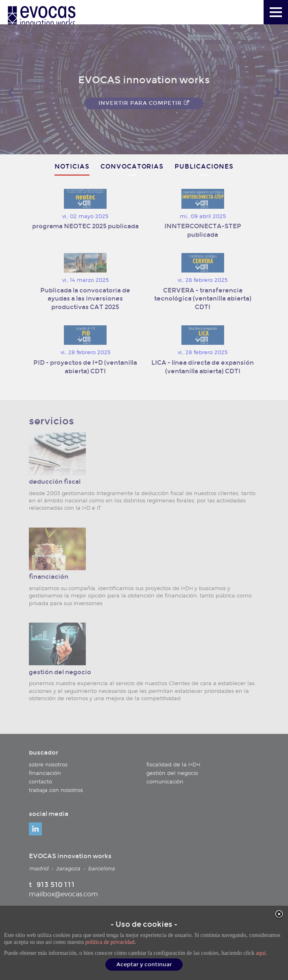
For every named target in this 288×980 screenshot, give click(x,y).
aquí (261, 953)
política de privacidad (110, 942)
